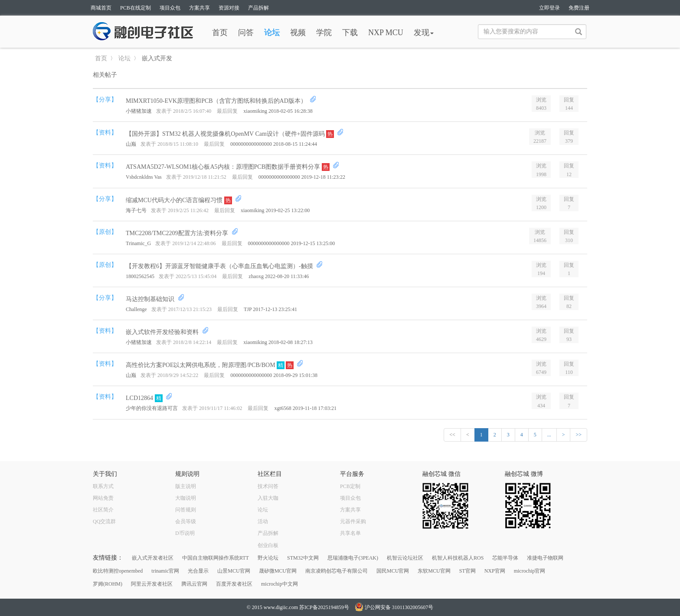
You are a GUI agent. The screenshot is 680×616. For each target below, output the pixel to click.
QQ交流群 (104, 521)
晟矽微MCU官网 (278, 571)
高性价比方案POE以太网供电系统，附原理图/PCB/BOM (201, 365)
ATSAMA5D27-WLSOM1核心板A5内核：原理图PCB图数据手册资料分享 (224, 167)
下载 (350, 33)
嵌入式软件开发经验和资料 (163, 332)
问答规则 (186, 510)
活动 (263, 521)
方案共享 (199, 8)
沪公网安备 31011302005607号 (394, 607)
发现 (424, 33)
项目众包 (170, 8)
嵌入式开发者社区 (153, 558)
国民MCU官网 (393, 571)
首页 (220, 33)
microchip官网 (530, 571)
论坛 (272, 33)
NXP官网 (495, 571)
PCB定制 (350, 486)
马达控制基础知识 (151, 299)
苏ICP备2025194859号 (324, 607)
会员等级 (186, 521)
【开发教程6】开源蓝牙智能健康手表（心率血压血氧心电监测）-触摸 (220, 266)
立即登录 (549, 8)
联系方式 (103, 486)
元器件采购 (353, 521)
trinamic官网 (165, 571)
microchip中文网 (280, 584)
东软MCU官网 (434, 571)
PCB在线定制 (136, 8)
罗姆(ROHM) (108, 584)
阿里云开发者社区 (152, 584)
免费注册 (579, 8)
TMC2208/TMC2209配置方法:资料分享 (178, 233)
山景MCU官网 (234, 571)
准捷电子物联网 (545, 558)
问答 (246, 33)
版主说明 (186, 486)
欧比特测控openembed (118, 571)
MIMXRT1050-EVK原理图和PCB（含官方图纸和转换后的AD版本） (217, 101)
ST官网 (467, 571)
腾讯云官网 (194, 584)
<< (452, 435)
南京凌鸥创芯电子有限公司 (337, 571)
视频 (298, 33)
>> (579, 435)
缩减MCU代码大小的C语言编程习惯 (175, 200)
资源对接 (229, 8)
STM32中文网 (303, 558)
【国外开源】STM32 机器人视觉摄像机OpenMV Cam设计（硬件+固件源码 (226, 134)
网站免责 (103, 498)
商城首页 (101, 8)
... (549, 435)
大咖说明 (186, 498)
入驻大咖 (268, 498)
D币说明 (185, 533)
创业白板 (268, 545)
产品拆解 (258, 8)
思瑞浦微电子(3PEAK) (353, 558)
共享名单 (350, 533)
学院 (324, 33)
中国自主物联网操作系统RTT (216, 558)
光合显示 (198, 571)
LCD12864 (140, 398)
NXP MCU (386, 33)
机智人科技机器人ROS (458, 558)
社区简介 (103, 510)
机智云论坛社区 (405, 558)
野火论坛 (268, 558)
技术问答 (268, 486)
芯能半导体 (505, 558)
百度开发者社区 (234, 584)
